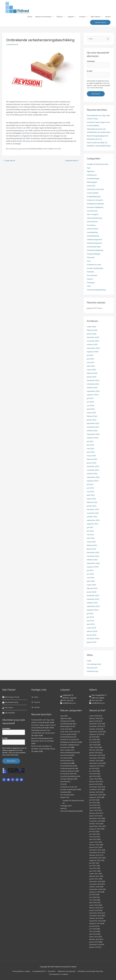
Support (71, 17)
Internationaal (92, 222)
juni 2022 (90, 488)
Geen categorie (93, 214)
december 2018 (93, 639)
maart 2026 (91, 327)
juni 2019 (90, 617)
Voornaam (91, 61)
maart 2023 (91, 456)
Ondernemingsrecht (94, 240)
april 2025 (91, 366)
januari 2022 (92, 506)
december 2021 (93, 509)
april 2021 (91, 538)
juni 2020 (90, 574)
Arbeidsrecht (92, 175)
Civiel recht (91, 186)
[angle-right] (35, 697)
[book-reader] (10, 702)
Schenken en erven (94, 265)
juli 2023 (90, 441)
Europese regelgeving (95, 207)
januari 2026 (92, 334)
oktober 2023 (92, 431)
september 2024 (93, 391)
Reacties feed (92, 668)
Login (89, 661)
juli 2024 (90, 398)
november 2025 (93, 341)
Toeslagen (91, 283)
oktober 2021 (92, 517)
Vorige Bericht (9, 161)
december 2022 (93, 466)
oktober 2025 (92, 345)
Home (30, 17)
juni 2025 (90, 359)
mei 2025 (91, 363)
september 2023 (93, 434)
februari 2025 (92, 373)
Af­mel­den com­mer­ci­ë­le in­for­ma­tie (90, 971)
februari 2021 (92, 545)
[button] (100, 22)
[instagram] (17, 780)
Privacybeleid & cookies (21, 971)
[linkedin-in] (22, 780)
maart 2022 (91, 499)
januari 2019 (92, 635)
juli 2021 (90, 527)
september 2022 (93, 477)
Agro (89, 168)
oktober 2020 (92, 560)
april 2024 (91, 409)
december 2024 (93, 380)
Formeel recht (13, 44)
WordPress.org (92, 671)
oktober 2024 (92, 388)
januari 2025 (92, 377)
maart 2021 (91, 542)
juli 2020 (90, 570)
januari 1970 (92, 642)
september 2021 (93, 520)
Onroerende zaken (94, 247)
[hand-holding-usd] (8, 708)
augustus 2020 (93, 567)
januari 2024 (92, 420)
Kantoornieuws (93, 229)
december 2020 (93, 552)
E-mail (90, 71)
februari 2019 (92, 631)
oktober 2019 (92, 603)
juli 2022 (90, 484)
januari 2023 (92, 463)
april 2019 (91, 624)
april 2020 (91, 581)
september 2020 (93, 563)
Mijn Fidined (95, 17)
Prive (89, 261)
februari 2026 (92, 330)
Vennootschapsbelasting (96, 290)
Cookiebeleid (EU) (39, 971)
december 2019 (93, 596)
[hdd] (9, 713)
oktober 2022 (92, 474)
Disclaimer (52, 971)
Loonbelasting (92, 232)
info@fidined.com (69, 703)
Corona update (93, 193)
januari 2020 (92, 592)
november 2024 (93, 384)
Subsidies (90, 272)
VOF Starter (98, 308)
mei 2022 (91, 492)
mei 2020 (91, 578)
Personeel (91, 257)
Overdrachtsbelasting (95, 250)
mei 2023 (91, 449)
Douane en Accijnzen (95, 200)
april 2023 (91, 452)
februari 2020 (92, 588)
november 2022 (93, 470)
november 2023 (93, 427)
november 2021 (93, 513)
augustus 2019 (93, 610)
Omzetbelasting (93, 236)
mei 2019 (91, 621)
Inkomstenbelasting (94, 218)
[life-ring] (11, 697)
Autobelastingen (93, 179)
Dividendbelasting (94, 197)
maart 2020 (91, 585)
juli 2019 (90, 614)
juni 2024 (90, 402)
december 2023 (93, 423)
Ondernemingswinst (94, 243)
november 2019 (93, 599)
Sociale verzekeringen (95, 268)
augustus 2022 (93, 481)
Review (108, 17)
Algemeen (91, 171)
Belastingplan (92, 182)
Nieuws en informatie (43, 17)
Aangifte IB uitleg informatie (98, 164)
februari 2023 (92, 459)
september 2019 (93, 606)
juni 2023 (90, 445)
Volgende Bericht (73, 161)
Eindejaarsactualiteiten (95, 204)
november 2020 (93, 556)
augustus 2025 (93, 352)
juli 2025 (90, 355)
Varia (89, 286)
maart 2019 (91, 628)
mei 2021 (91, 535)
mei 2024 (91, 406)
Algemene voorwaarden (66, 971)
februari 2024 (92, 416)
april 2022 (91, 495)
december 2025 (93, 337)
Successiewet (92, 275)
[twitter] (9, 780)
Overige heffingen (94, 254)
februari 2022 (92, 502)
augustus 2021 (93, 524)
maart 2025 (91, 370)
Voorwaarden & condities (58, 974)
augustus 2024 (93, 395)
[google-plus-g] (13, 780)
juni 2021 (90, 531)
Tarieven (59, 17)
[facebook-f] (4, 780)
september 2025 (93, 348)
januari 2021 (92, 549)
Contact (82, 17)
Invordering (91, 225)
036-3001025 (68, 700)
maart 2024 (91, 413)
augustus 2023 (93, 438)
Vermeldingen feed (94, 664)
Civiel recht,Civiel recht (95, 189)
